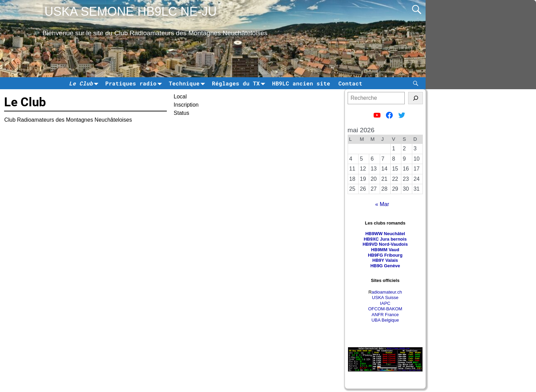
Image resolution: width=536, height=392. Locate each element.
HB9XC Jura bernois (385, 239)
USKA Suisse (385, 298)
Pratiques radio (135, 83)
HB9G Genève (385, 266)
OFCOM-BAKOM (385, 309)
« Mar (382, 204)
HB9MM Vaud (385, 250)
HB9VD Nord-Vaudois (385, 244)
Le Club (85, 83)
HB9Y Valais (385, 260)
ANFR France (385, 315)
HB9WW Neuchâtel (385, 234)
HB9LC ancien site (301, 83)
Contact (350, 83)
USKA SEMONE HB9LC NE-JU (131, 11)
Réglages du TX (240, 83)
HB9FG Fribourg (385, 255)
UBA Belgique (385, 320)
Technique (188, 83)
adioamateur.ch (387, 292)
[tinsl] (416, 98)
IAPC (385, 303)
